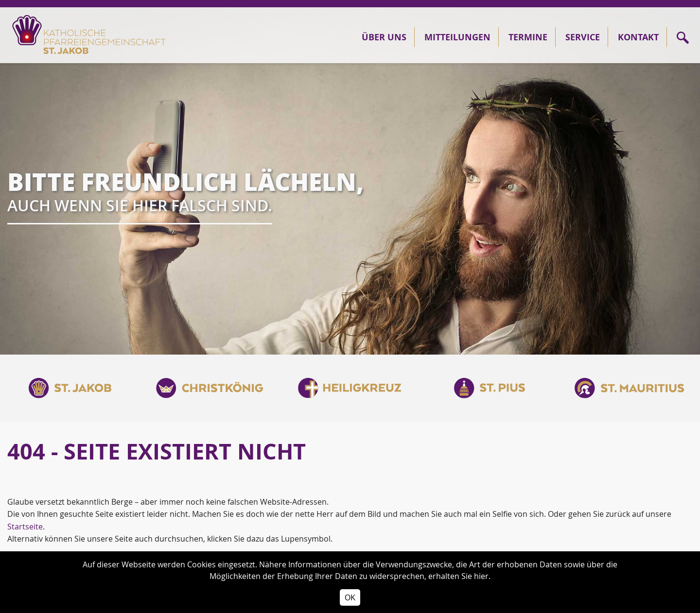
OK (350, 597)
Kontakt (638, 37)
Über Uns (384, 37)
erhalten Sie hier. (459, 576)
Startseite (25, 527)
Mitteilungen (457, 37)
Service (583, 37)
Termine (528, 37)
